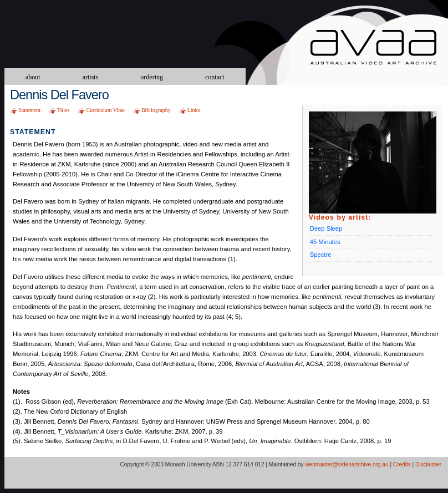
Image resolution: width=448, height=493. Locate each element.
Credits (402, 464)
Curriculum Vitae (105, 110)
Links (194, 110)
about (33, 77)
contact (215, 77)
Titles (63, 110)
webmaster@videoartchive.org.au (347, 464)
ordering (152, 77)
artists (91, 77)
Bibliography (156, 110)
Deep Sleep (326, 228)
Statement (29, 110)
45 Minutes (325, 242)
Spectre (321, 255)
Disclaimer (428, 464)
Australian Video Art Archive (379, 49)
